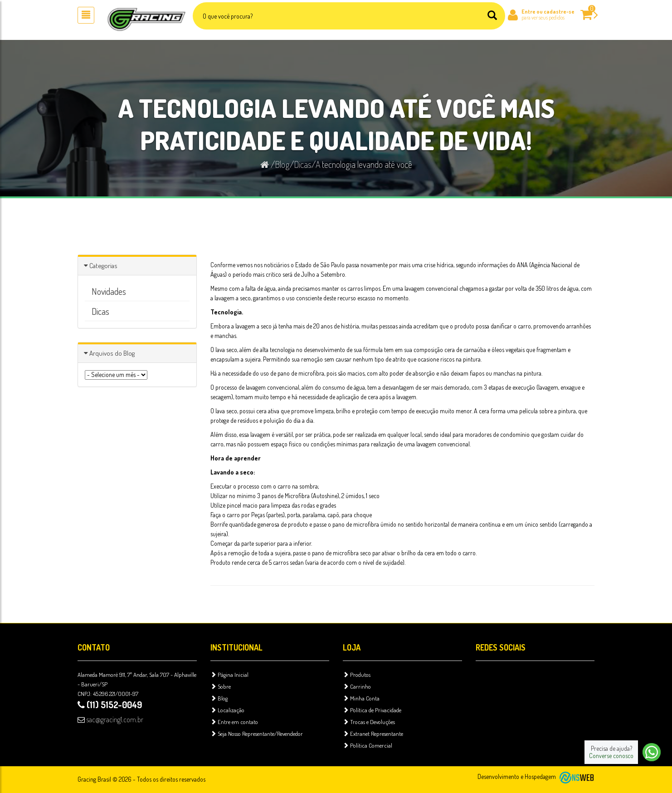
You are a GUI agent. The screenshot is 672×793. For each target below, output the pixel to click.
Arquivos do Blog (112, 353)
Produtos (357, 675)
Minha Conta (361, 698)
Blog (282, 164)
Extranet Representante (373, 734)
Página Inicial (229, 675)
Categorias (103, 266)
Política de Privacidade (372, 710)
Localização (227, 710)
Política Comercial (368, 745)
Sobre (221, 686)
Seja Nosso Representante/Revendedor (257, 734)
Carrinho (357, 686)
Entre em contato (234, 722)
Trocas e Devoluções (369, 722)
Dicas (303, 164)
